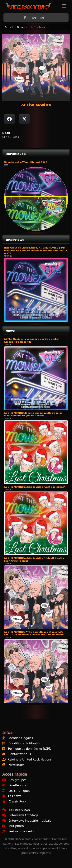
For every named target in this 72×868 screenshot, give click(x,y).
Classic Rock (14, 801)
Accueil (9, 27)
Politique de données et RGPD (30, 749)
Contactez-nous (20, 754)
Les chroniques (16, 791)
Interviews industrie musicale (27, 820)
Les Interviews (16, 810)
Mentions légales (21, 738)
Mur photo (13, 826)
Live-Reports (14, 785)
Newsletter (16, 765)
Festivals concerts (18, 831)
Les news (12, 796)
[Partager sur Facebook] (9, 119)
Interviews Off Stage (20, 815)
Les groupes (14, 780)
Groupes (22, 27)
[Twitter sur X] (24, 119)
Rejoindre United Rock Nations (30, 759)
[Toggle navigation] (64, 6)
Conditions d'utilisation (25, 743)
